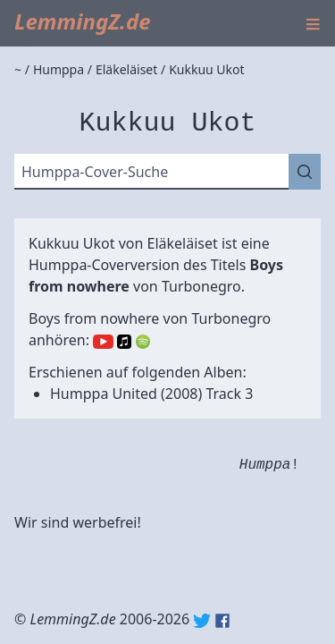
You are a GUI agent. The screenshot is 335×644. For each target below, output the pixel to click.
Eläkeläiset (183, 243)
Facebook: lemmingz (222, 621)
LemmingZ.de (83, 21)
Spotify (143, 342)
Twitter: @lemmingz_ (202, 621)
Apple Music (124, 342)
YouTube (103, 342)
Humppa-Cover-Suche (95, 172)
